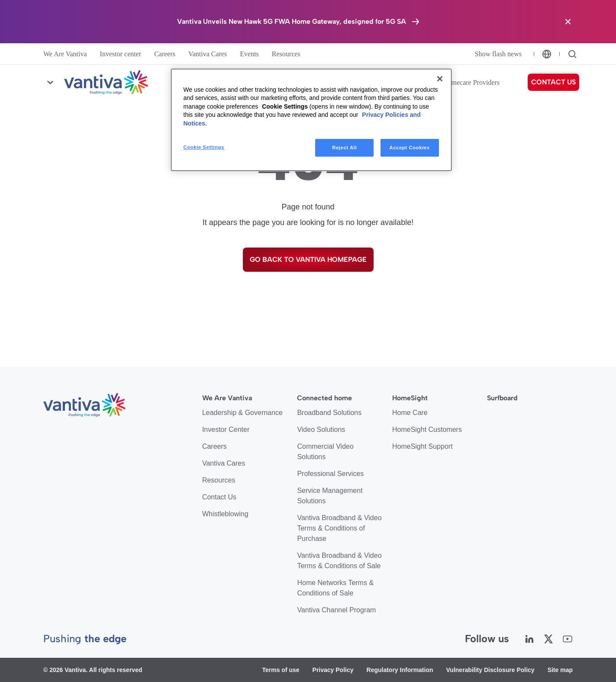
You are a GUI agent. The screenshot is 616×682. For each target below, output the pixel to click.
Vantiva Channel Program (336, 610)
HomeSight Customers (427, 429)
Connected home (324, 398)
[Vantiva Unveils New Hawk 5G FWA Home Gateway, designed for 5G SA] (299, 22)
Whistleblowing (225, 514)
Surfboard (502, 398)
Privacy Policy (333, 670)
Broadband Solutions (329, 413)
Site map (560, 670)
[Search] (572, 54)
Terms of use (281, 670)
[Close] (440, 79)
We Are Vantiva (65, 54)
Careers (165, 54)
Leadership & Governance (242, 413)
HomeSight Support (422, 446)
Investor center (121, 54)
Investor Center (226, 429)
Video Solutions (321, 429)
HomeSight (410, 398)
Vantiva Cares (208, 54)
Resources (286, 54)
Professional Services (330, 474)
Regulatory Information (400, 670)
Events (249, 54)
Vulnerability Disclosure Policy (490, 670)
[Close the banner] (568, 22)
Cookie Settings (285, 106)
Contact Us (219, 497)
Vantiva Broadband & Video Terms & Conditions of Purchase (339, 528)
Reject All (344, 148)
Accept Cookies (409, 148)
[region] (311, 120)
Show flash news (498, 54)
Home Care (410, 413)
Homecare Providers (471, 82)
